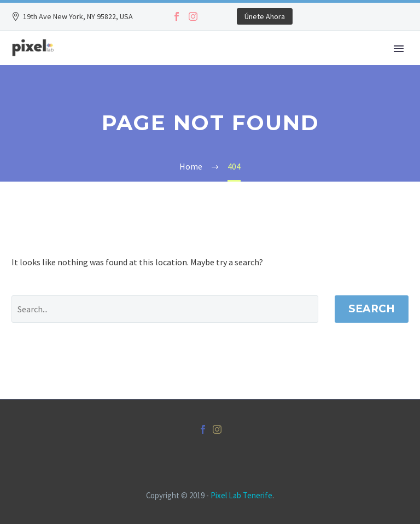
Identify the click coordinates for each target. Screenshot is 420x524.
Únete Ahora (265, 16)
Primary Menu (399, 49)
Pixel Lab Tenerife (241, 495)
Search (372, 309)
